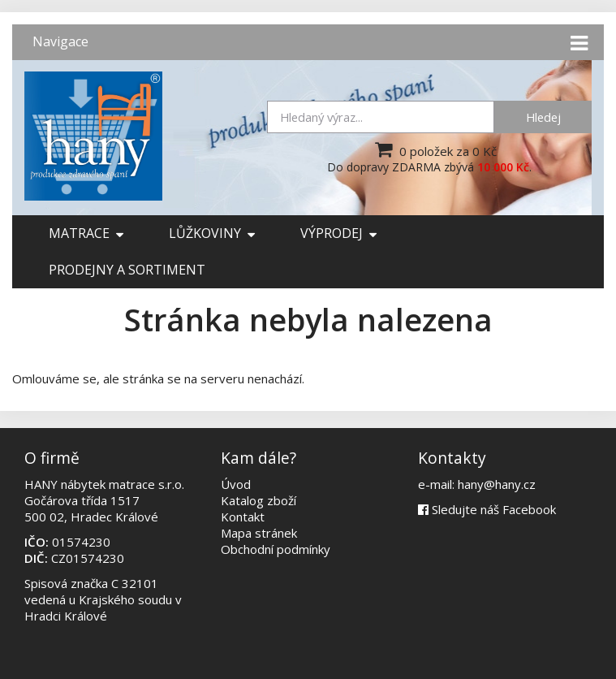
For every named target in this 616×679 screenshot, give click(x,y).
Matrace (86, 233)
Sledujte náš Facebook (487, 509)
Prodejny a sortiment (127, 270)
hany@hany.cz (497, 484)
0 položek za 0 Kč (434, 149)
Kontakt (243, 517)
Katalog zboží (258, 500)
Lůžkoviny (212, 233)
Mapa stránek (259, 533)
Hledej (543, 117)
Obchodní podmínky (276, 549)
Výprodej (338, 233)
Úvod (236, 484)
